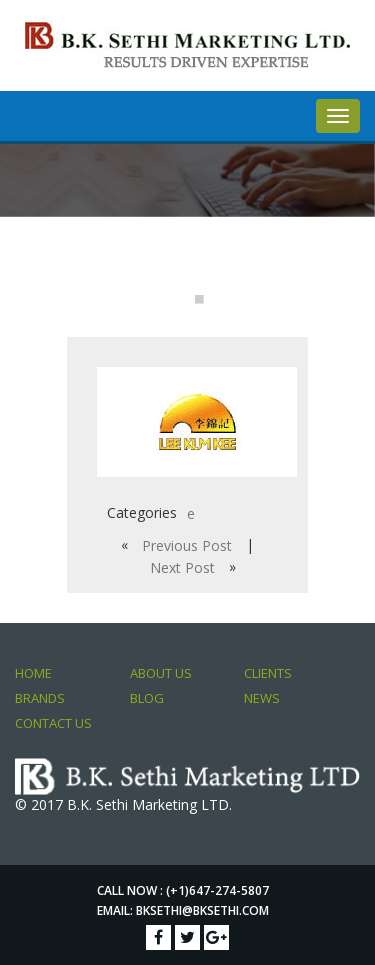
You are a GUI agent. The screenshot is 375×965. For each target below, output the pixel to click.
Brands (40, 698)
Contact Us (53, 723)
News (262, 698)
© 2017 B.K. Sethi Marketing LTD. (123, 804)
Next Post (182, 567)
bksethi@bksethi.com (202, 910)
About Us (161, 673)
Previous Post (187, 545)
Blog (147, 698)
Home (33, 673)
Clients (268, 673)
